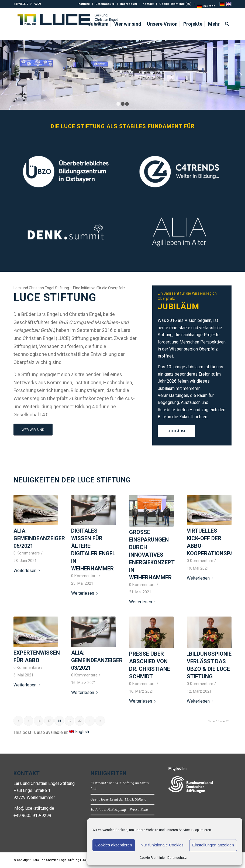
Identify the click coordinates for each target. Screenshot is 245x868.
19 (70, 721)
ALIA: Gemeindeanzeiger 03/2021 (97, 660)
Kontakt (148, 4)
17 (49, 721)
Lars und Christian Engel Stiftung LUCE (60, 860)
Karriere (84, 4)
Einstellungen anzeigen (213, 845)
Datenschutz (177, 858)
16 (39, 721)
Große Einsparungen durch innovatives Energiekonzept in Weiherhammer (152, 555)
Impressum (129, 4)
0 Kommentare (27, 553)
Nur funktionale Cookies (162, 845)
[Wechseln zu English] (79, 732)
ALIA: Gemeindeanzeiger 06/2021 (39, 538)
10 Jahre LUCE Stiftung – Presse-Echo (119, 810)
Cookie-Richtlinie (152, 858)
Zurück (5, 75)
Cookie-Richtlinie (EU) (175, 4)
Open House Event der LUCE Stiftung (118, 799)
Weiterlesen (28, 571)
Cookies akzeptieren (114, 845)
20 (80, 721)
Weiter (240, 75)
